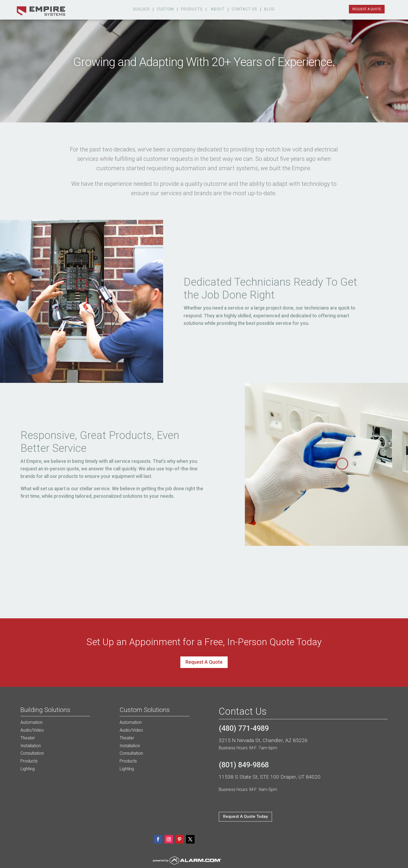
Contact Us (244, 9)
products (192, 9)
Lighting (28, 769)
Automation (31, 722)
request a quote (367, 9)
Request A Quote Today (245, 816)
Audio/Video (32, 730)
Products (29, 761)
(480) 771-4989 (244, 728)
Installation (31, 746)
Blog (269, 9)
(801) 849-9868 (244, 765)
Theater (28, 738)
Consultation (32, 753)
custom (165, 9)
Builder (142, 9)
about (218, 9)
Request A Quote (204, 662)
